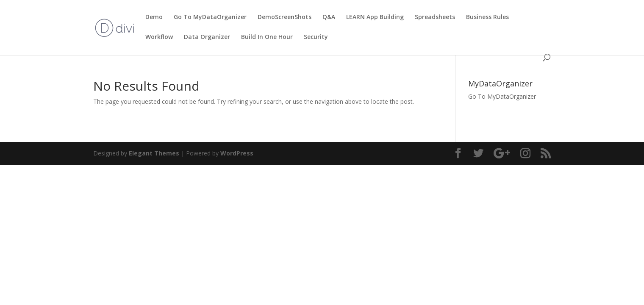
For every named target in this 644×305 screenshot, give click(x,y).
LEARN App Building (375, 17)
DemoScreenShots (285, 17)
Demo (154, 17)
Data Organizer (207, 37)
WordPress (237, 153)
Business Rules (487, 17)
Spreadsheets (435, 17)
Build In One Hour (267, 37)
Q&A (329, 17)
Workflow (159, 37)
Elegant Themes (154, 153)
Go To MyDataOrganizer (210, 17)
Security (316, 37)
